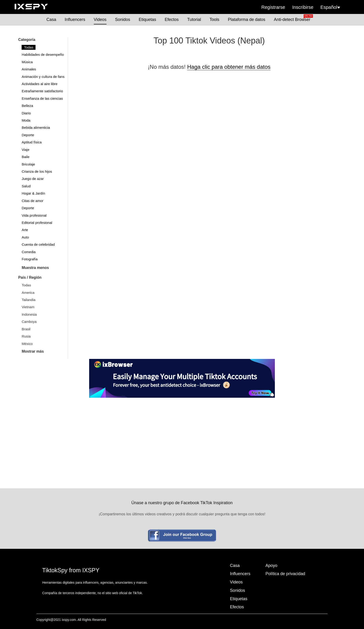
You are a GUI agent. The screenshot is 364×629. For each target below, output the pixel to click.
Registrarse (273, 7)
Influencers (75, 20)
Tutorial (194, 20)
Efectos (172, 20)
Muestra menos (35, 268)
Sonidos (122, 20)
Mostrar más (33, 351)
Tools (214, 20)
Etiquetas (147, 20)
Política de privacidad (285, 574)
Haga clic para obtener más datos (229, 67)
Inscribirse (303, 7)
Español (330, 7)
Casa (51, 20)
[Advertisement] (182, 433)
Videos (100, 20)
